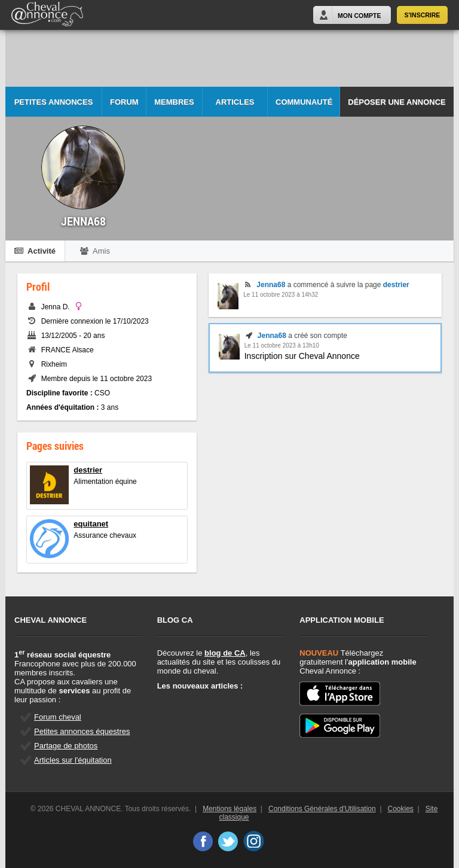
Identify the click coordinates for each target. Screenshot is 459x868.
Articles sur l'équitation (73, 760)
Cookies (401, 809)
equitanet (91, 524)
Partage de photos (66, 746)
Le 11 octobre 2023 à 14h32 (281, 295)
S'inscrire (423, 15)
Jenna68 (271, 285)
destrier (88, 470)
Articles (235, 102)
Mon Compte (359, 16)
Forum (124, 102)
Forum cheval (58, 717)
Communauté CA (304, 107)
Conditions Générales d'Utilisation (322, 809)
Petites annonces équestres (82, 731)
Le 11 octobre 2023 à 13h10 (282, 345)
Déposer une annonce (397, 102)
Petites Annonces (54, 102)
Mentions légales (229, 809)
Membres (174, 102)
